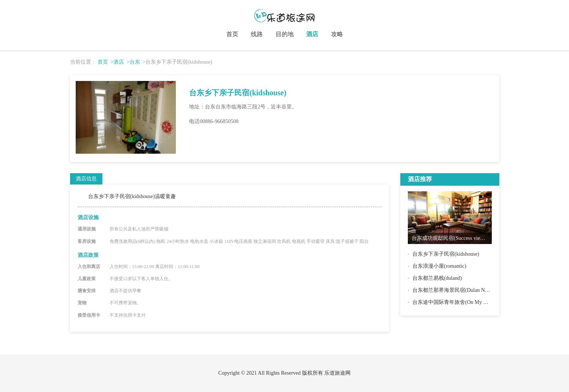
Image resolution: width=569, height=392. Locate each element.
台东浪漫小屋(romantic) (439, 266)
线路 (257, 34)
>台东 (133, 62)
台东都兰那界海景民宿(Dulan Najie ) (454, 290)
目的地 (285, 34)
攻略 (337, 34)
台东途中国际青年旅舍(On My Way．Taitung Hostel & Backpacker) (487, 302)
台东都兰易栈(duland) (437, 278)
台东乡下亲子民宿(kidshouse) (446, 254)
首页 (232, 34)
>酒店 (117, 62)
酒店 (312, 34)
